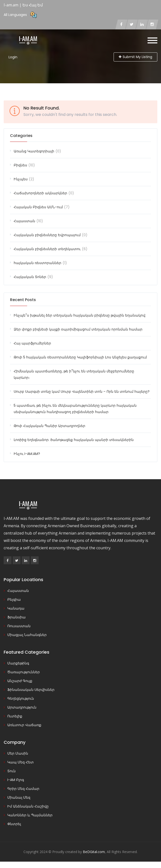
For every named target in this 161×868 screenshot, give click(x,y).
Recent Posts (23, 300)
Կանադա (16, 608)
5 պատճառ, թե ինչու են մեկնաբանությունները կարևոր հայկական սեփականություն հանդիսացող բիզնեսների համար (75, 409)
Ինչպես (21, 179)
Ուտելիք (15, 716)
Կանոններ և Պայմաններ (30, 815)
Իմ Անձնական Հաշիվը (28, 806)
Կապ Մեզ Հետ (21, 762)
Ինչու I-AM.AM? (27, 454)
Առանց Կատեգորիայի (34, 151)
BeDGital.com (94, 852)
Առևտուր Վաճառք (24, 725)
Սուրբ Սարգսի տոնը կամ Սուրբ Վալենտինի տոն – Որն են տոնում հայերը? (82, 391)
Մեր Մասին (18, 753)
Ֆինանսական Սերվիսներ (31, 690)
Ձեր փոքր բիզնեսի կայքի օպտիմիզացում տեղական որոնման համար (78, 329)
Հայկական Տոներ (30, 277)
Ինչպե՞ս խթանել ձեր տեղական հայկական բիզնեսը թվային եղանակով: (80, 315)
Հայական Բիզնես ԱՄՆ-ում (38, 207)
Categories (21, 136)
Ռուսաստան (19, 626)
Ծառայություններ (24, 672)
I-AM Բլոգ (16, 780)
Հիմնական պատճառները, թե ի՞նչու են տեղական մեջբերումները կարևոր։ (74, 374)
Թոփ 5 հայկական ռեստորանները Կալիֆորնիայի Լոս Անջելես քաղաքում (80, 357)
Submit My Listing (135, 57)
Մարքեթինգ (18, 663)
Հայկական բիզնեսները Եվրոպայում (47, 235)
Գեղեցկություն (21, 698)
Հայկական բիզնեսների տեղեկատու (47, 249)
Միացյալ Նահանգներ (27, 635)
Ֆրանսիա (16, 617)
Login (13, 57)
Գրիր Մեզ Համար (23, 789)
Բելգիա (14, 599)
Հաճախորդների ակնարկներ (40, 193)
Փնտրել (14, 824)
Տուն (11, 771)
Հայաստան (24, 221)
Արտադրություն (22, 707)
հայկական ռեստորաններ (38, 263)
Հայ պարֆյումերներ (32, 343)
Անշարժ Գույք (20, 681)
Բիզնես (20, 165)
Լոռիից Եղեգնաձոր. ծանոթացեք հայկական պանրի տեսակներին (74, 440)
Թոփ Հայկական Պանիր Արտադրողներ (49, 426)
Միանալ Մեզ (19, 797)
